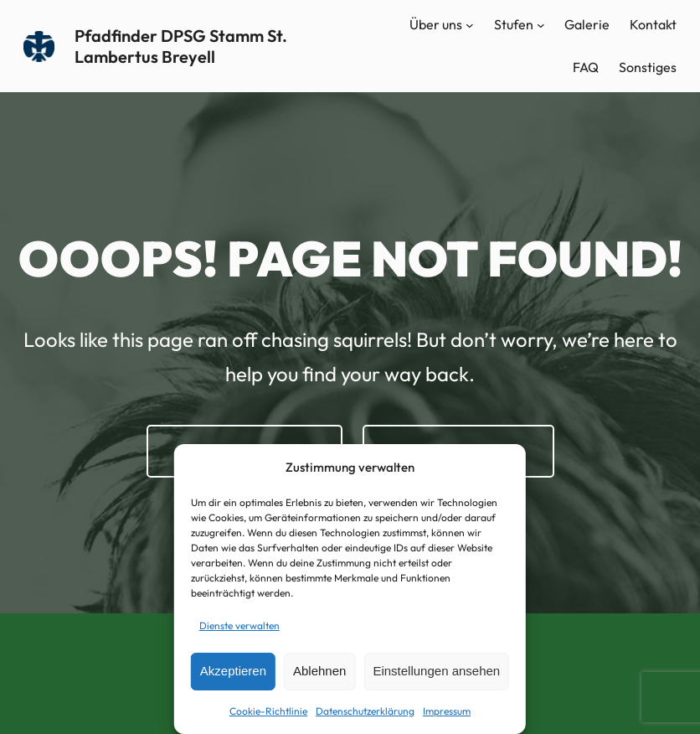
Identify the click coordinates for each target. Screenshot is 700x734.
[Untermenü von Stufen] (541, 25)
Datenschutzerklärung (365, 711)
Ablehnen (319, 671)
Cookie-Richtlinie (268, 711)
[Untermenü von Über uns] (470, 25)
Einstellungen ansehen (436, 671)
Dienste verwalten (239, 625)
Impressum (447, 711)
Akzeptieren (233, 671)
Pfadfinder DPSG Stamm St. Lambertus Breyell (181, 46)
